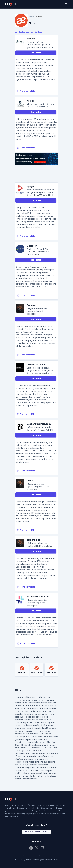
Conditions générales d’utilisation (44, 860)
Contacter (36, 53)
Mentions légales (22, 860)
